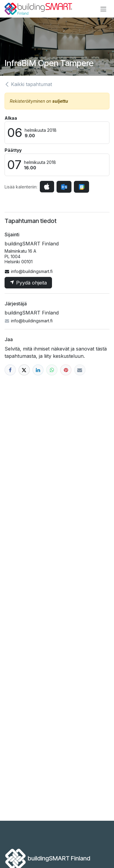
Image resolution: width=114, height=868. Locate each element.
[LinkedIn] (38, 370)
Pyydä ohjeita (28, 283)
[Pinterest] (66, 370)
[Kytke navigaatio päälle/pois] (103, 9)
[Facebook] (10, 370)
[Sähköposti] (80, 370)
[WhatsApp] (52, 370)
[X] (24, 370)
